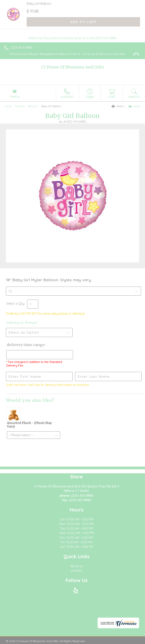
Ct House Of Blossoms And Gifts (73, 67)
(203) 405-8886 (21, 47)
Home (8, 106)
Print (118, 106)
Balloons (33, 106)
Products (20, 106)
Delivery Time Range (26, 345)
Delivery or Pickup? (22, 323)
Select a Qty (15, 303)
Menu (15, 96)
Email (135, 106)
